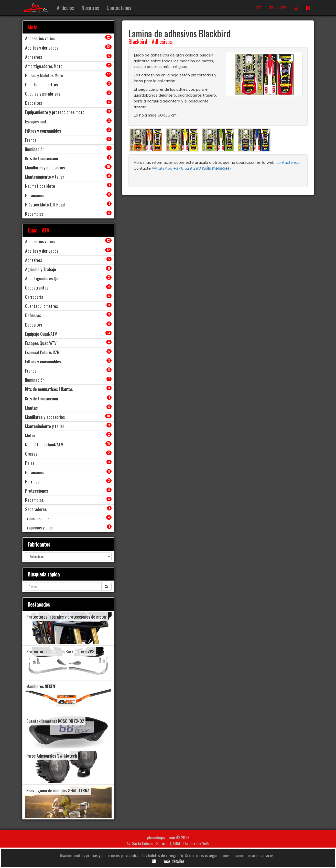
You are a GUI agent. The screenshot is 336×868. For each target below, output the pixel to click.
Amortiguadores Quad (44, 278)
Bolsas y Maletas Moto (44, 75)
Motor (30, 435)
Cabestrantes (37, 287)
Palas (30, 463)
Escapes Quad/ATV (41, 343)
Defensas (33, 315)
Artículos (65, 8)
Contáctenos (119, 8)
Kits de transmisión (42, 158)
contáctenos (288, 162)
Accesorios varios (40, 38)
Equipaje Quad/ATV (41, 334)
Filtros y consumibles (43, 131)
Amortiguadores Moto (44, 66)
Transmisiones (37, 518)
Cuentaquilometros (41, 84)
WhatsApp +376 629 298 (177, 168)
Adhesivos (162, 41)
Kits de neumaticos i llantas (49, 389)
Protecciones (36, 491)
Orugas (31, 454)
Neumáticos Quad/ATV (44, 444)
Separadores (36, 509)
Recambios (34, 214)
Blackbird (138, 41)
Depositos (34, 103)
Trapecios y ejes (39, 527)
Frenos (31, 140)
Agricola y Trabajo (41, 269)
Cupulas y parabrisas (43, 94)
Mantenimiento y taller (45, 177)
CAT (258, 8)
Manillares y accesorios (45, 167)
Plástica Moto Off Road (45, 204)
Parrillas (32, 481)
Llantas (31, 408)
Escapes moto (37, 121)
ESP (284, 8)
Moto (32, 27)
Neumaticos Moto (40, 186)
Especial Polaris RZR (42, 352)
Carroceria (34, 297)
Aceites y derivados (42, 48)
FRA (271, 8)
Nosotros (90, 8)
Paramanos (35, 195)
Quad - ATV (39, 230)
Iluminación (35, 149)
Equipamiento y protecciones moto (55, 112)
